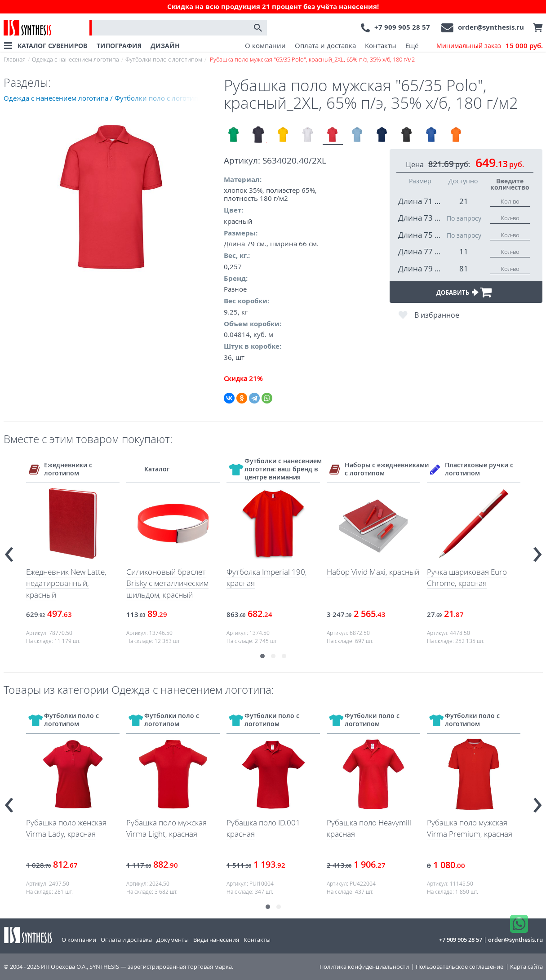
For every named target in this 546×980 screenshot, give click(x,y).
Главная (15, 59)
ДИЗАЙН (165, 46)
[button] (262, 656)
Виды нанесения (216, 940)
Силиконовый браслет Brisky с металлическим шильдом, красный (167, 583)
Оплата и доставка (325, 45)
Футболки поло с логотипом (164, 59)
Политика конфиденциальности (364, 967)
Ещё (412, 45)
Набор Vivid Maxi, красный (373, 572)
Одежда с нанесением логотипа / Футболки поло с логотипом (105, 98)
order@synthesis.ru (491, 27)
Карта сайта (526, 967)
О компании (265, 45)
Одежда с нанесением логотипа (75, 59)
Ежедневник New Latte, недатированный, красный (66, 583)
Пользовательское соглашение (459, 967)
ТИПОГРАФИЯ (119, 46)
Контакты (381, 45)
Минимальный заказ (490, 46)
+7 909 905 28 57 (402, 27)
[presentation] (9, 551)
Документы (173, 940)
